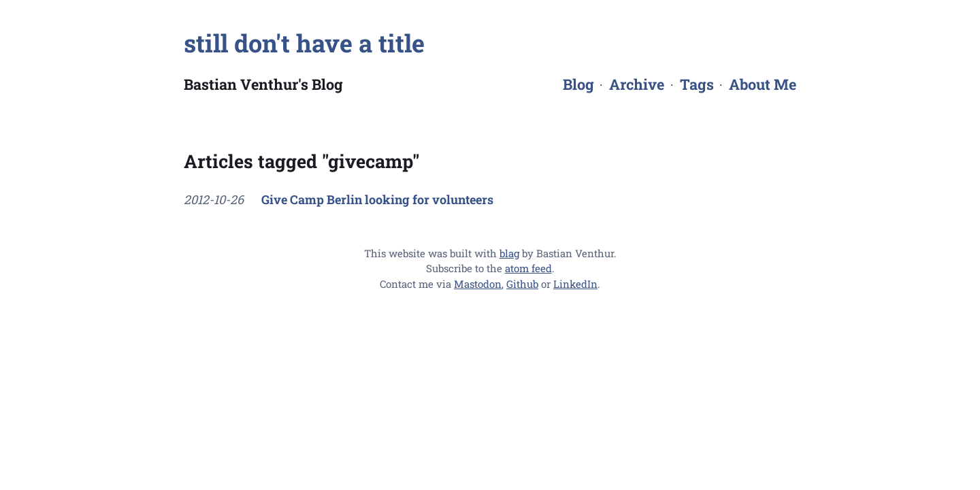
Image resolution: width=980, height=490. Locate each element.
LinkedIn (575, 284)
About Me (763, 84)
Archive (637, 84)
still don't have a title (304, 43)
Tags (697, 84)
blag (509, 253)
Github (522, 284)
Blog (578, 84)
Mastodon (478, 284)
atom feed (528, 268)
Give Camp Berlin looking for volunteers (377, 199)
